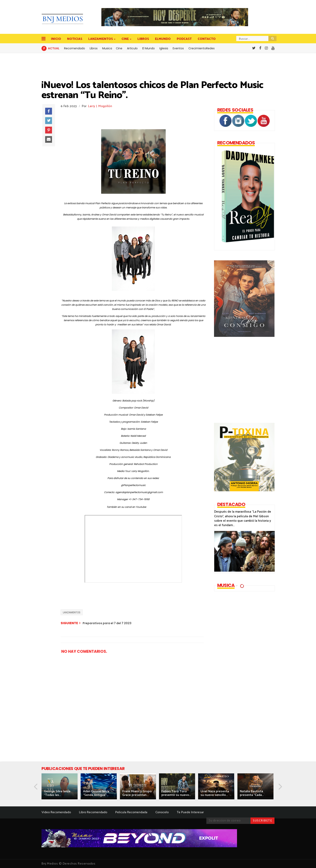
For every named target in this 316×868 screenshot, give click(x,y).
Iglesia (164, 48)
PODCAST (184, 39)
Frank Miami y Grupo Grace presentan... (137, 793)
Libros (94, 48)
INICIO (56, 39)
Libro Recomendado (93, 812)
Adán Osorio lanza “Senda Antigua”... (96, 793)
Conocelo (162, 812)
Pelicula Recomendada (131, 812)
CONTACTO (207, 39)
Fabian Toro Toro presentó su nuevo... (176, 793)
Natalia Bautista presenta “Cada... (252, 793)
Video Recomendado (56, 812)
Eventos (178, 48)
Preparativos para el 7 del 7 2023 (107, 623)
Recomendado (75, 48)
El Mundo (149, 48)
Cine (119, 48)
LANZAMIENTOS (101, 39)
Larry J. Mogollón (100, 106)
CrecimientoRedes (202, 48)
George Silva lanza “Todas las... (57, 793)
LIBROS (143, 39)
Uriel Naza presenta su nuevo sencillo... (215, 793)
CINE (125, 39)
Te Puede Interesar (190, 812)
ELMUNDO (163, 39)
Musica (107, 48)
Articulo (132, 48)
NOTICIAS (75, 39)
